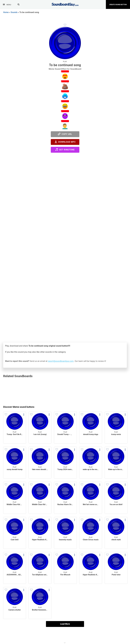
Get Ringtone (65, 150)
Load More (65, 624)
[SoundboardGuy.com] (65, 4)
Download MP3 (65, 142)
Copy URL (65, 134)
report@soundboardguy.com (61, 361)
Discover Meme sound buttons (19, 407)
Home (6, 12)
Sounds (14, 12)
